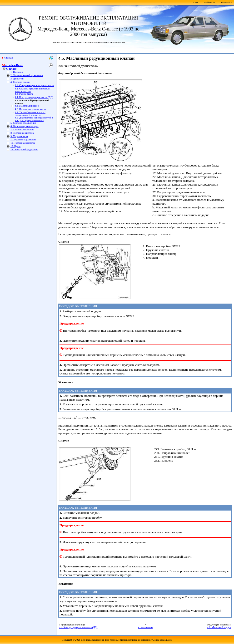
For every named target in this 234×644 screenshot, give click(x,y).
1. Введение (17, 72)
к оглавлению (145, 627)
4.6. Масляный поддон (27, 106)
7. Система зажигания (22, 130)
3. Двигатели (17, 79)
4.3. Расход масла (24, 94)
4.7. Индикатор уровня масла (30, 109)
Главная (7, 57)
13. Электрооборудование (24, 150)
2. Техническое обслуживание (27, 75)
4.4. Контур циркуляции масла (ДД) (34, 97)
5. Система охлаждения (23, 123)
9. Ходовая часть (19, 136)
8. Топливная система (22, 133)
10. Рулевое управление (23, 140)
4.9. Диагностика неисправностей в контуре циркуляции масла (34, 119)
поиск (196, 2)
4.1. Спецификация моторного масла (34, 85)
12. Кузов (15, 146)
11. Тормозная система (23, 143)
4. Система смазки (20, 82)
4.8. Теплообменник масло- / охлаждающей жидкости (30, 114)
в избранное (209, 2)
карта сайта (226, 2)
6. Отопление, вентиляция (25, 126)
